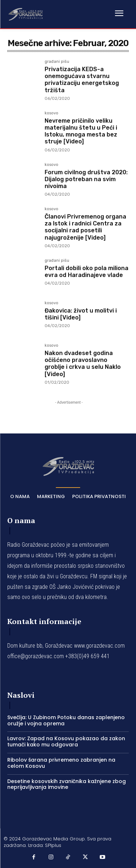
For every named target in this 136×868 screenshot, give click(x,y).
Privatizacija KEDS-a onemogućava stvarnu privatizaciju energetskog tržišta (82, 80)
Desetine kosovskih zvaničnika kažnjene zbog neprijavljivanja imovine (67, 784)
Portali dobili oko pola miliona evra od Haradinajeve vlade (86, 272)
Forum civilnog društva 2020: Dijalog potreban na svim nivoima (86, 179)
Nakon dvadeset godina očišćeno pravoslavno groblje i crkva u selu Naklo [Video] (83, 364)
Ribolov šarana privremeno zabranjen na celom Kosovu (61, 763)
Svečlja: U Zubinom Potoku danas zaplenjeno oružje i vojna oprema (66, 720)
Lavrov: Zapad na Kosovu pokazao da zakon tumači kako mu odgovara (66, 741)
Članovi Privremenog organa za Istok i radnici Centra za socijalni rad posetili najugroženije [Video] (85, 227)
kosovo (51, 113)
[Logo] (25, 14)
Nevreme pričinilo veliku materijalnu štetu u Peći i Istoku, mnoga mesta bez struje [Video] (81, 131)
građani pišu (57, 62)
